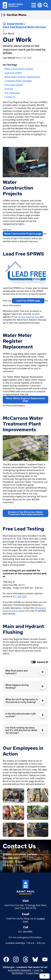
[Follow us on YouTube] (45, 959)
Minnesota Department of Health (24, 609)
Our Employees (12, 93)
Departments (15, 24)
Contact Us (10, 97)
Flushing (9, 89)
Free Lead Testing (14, 85)
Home (4, 24)
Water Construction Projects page (23, 234)
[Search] (46, 5)
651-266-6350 (20, 596)
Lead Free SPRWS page (28, 301)
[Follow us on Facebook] (6, 959)
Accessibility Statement (20, 970)
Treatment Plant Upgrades (18, 81)
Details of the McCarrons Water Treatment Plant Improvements (26, 513)
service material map (28, 317)
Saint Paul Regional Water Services (24, 27)
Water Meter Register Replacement (22, 77)
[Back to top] (45, 976)
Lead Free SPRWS (13, 73)
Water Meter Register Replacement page (26, 400)
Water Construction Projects (19, 69)
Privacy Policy (33, 973)
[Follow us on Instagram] (16, 959)
